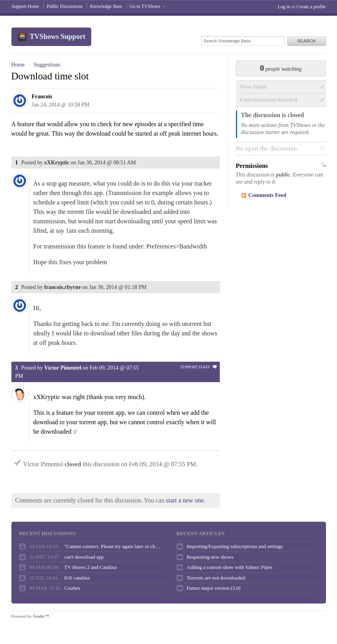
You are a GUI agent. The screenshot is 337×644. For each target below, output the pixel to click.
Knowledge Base (106, 6)
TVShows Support (58, 37)
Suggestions (47, 65)
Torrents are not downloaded (216, 578)
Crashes (72, 588)
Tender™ (41, 616)
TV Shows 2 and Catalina (90, 567)
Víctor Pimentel (63, 368)
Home (18, 65)
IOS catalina (77, 578)
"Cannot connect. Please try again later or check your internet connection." (113, 546)
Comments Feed (268, 195)
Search (306, 41)
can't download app (84, 557)
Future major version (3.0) (214, 588)
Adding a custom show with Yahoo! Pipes (230, 567)
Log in (284, 7)
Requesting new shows (210, 557)
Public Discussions (65, 6)
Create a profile (311, 7)
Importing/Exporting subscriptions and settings (235, 546)
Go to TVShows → (148, 6)
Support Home (26, 6)
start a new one (185, 500)
